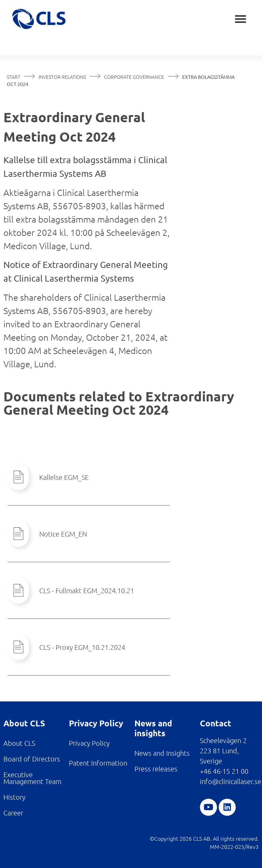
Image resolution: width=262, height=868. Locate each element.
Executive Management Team (32, 778)
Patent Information (98, 763)
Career (13, 813)
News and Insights (162, 753)
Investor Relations (62, 77)
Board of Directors (32, 759)
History (14, 797)
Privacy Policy (89, 743)
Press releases (156, 769)
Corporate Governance (134, 77)
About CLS (19, 743)
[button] (241, 19)
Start (14, 77)
